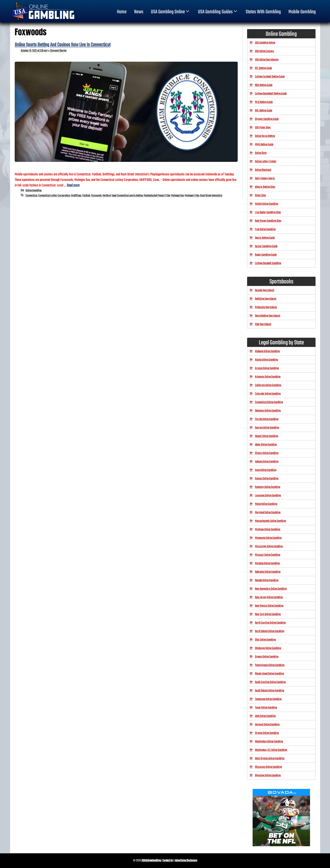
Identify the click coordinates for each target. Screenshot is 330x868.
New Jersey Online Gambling (269, 597)
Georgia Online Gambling (267, 428)
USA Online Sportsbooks (267, 60)
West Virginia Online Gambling (270, 759)
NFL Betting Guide (263, 68)
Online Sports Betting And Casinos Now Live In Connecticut (63, 45)
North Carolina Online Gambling (270, 623)
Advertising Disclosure (186, 861)
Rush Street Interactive (211, 196)
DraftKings (76, 196)
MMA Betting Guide (264, 145)
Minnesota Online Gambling (268, 538)
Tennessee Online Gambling (268, 699)
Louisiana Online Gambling (268, 496)
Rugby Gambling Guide (266, 255)
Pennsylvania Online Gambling (270, 665)
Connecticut (31, 196)
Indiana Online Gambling (267, 462)
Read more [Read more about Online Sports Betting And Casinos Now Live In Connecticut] (73, 185)
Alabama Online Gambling (267, 351)
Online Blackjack (263, 170)
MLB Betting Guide (264, 102)
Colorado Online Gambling (268, 394)
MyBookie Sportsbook (266, 307)
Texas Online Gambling (266, 708)
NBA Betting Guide (264, 85)
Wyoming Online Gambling (268, 775)
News (139, 12)
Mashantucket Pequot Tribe (157, 196)
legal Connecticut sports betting (127, 196)
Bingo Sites (260, 195)
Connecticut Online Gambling (269, 402)
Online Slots (261, 153)
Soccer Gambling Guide (266, 246)
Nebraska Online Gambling (268, 572)
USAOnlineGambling (151, 861)
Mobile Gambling (302, 12)
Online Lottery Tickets (266, 162)
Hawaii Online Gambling (267, 436)
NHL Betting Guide (264, 111)
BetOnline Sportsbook (266, 299)
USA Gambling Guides (218, 12)
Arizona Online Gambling (267, 368)
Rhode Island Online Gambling (269, 674)
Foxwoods (96, 196)
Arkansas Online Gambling (268, 377)
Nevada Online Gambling (267, 580)
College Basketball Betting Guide (271, 94)
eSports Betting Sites (265, 187)
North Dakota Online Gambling (269, 631)
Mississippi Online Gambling (269, 546)
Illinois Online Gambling (267, 453)
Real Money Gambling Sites (268, 221)
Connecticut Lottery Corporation (54, 196)
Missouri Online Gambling (268, 555)
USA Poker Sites (263, 128)
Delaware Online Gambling (268, 411)
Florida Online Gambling (267, 419)
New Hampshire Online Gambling (271, 589)
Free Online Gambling (265, 229)
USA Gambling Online (171, 12)
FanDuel (86, 196)
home (122, 12)
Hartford (107, 196)
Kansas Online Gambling (267, 479)
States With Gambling (263, 12)
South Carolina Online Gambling (270, 682)
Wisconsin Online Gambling (268, 767)
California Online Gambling (268, 385)
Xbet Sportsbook (263, 324)
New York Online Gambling (268, 614)
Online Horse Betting (265, 136)
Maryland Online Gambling (268, 513)
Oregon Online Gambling (267, 657)
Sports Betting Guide (265, 238)
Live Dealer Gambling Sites (268, 212)
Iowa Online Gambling (266, 470)
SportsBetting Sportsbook (268, 316)
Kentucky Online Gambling (268, 487)
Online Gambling (33, 191)
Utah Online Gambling (265, 716)
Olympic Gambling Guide (267, 119)
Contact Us (168, 861)
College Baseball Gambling (268, 263)
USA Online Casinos (264, 51)
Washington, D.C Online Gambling (271, 750)
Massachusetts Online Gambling (270, 521)
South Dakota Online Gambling (269, 691)
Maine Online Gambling (266, 504)
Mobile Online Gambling (267, 204)
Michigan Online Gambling (268, 529)
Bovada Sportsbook (265, 290)
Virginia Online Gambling (267, 733)
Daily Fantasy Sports (265, 178)
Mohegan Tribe (192, 196)
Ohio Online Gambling (265, 640)
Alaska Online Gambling (266, 360)
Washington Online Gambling (269, 742)
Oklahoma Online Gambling (268, 648)
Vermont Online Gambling (267, 725)
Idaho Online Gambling (266, 445)
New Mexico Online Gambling (269, 606)
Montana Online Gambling (267, 563)
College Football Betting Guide (270, 77)
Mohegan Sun (177, 196)
